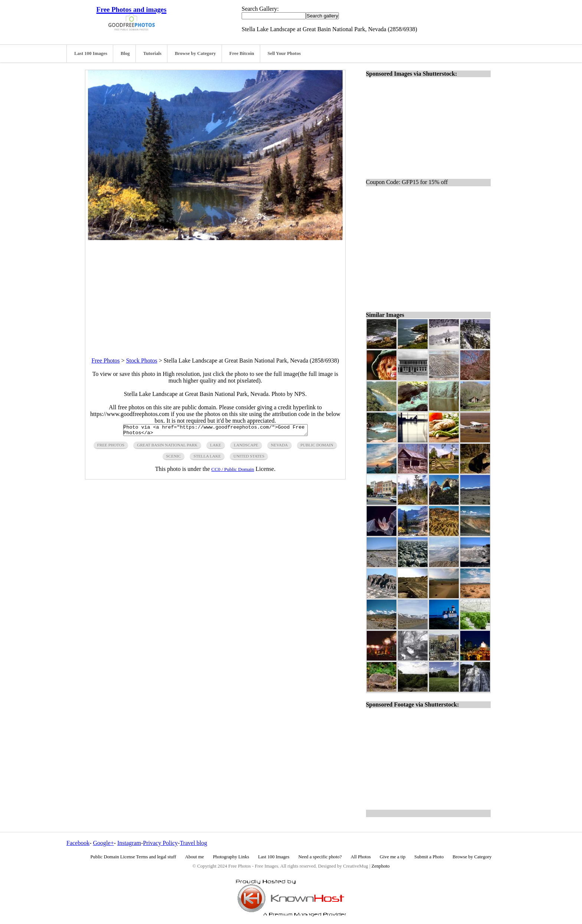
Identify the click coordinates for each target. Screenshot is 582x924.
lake (216, 447)
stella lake (207, 458)
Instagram (129, 843)
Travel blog (193, 843)
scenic (174, 458)
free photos (111, 447)
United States (249, 458)
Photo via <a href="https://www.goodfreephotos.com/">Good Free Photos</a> (215, 431)
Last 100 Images (91, 53)
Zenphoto (381, 866)
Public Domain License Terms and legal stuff (133, 857)
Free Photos (106, 361)
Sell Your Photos (284, 53)
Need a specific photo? (320, 857)
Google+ (104, 843)
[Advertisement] (215, 292)
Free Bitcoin (242, 53)
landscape (246, 447)
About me (195, 857)
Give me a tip (393, 857)
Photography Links (231, 857)
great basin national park (167, 447)
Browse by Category (195, 53)
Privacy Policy (160, 843)
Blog (125, 53)
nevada (279, 447)
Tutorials (152, 53)
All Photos (361, 857)
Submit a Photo (429, 857)
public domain (317, 447)
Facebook (78, 843)
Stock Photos (142, 361)
